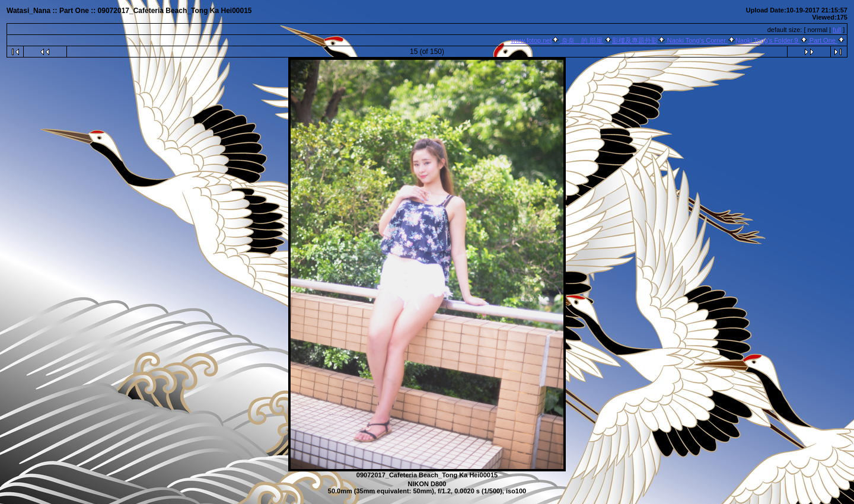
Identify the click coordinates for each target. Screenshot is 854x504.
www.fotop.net (531, 40)
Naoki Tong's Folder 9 (768, 40)
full (837, 30)
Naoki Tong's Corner (697, 40)
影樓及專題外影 (635, 40)
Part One (823, 40)
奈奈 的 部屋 (581, 40)
